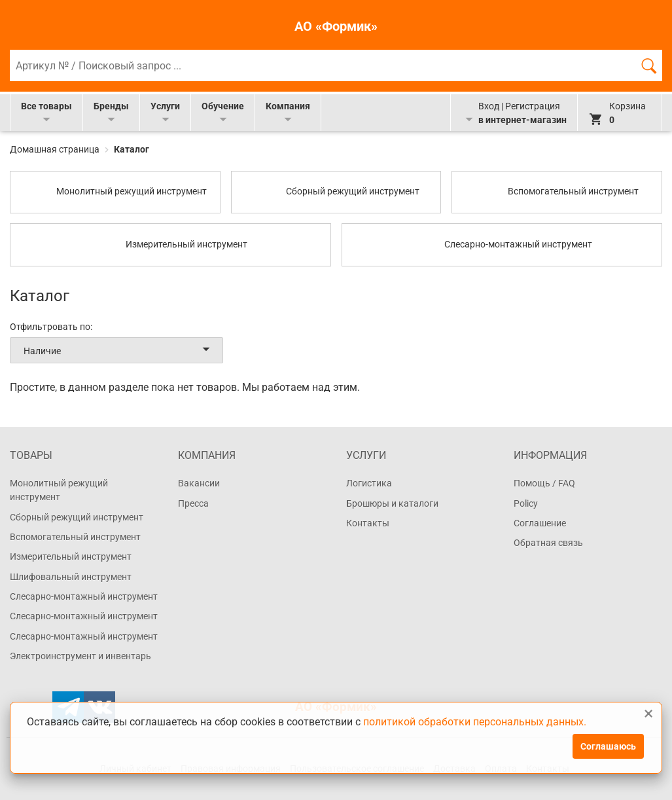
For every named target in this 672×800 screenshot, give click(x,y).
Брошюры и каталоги (392, 503)
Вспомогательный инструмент (75, 537)
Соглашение (540, 523)
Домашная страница (56, 149)
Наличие (119, 350)
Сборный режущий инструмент (77, 517)
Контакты (368, 523)
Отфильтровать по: (51, 327)
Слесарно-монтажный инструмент (84, 596)
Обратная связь (548, 543)
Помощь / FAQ (544, 483)
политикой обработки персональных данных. (475, 721)
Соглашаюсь (608, 746)
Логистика (369, 483)
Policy (526, 503)
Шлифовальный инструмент (71, 577)
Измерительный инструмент (71, 556)
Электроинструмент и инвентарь (80, 656)
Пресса (193, 503)
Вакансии (199, 483)
